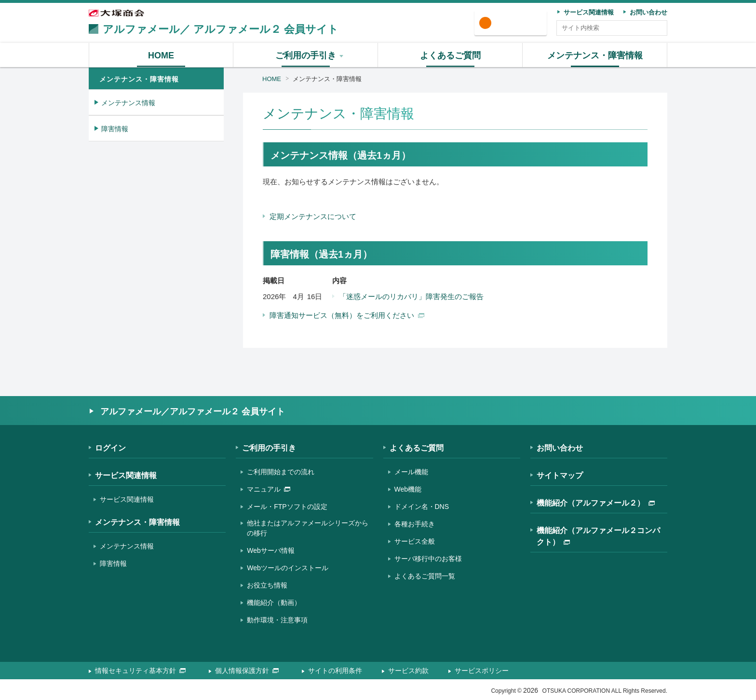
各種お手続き (415, 524)
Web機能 (408, 489)
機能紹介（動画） (274, 603)
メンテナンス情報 (128, 103)
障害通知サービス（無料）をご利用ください (347, 315)
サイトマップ (560, 475)
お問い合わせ (560, 448)
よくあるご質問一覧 (425, 576)
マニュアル (269, 489)
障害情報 (115, 129)
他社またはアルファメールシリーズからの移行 (308, 528)
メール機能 (411, 472)
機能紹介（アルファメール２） (596, 503)
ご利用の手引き (269, 448)
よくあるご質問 (417, 448)
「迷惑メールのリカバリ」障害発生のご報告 (411, 296)
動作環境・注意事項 (277, 620)
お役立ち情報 (267, 585)
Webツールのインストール (288, 568)
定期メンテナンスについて (313, 216)
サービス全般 (415, 541)
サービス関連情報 (126, 475)
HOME (272, 79)
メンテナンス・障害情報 (327, 79)
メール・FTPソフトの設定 (287, 507)
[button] (306, 55)
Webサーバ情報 (271, 550)
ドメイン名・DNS (422, 507)
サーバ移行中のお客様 (428, 559)
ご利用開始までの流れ (281, 472)
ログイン (514, 23)
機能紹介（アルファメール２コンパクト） (598, 536)
